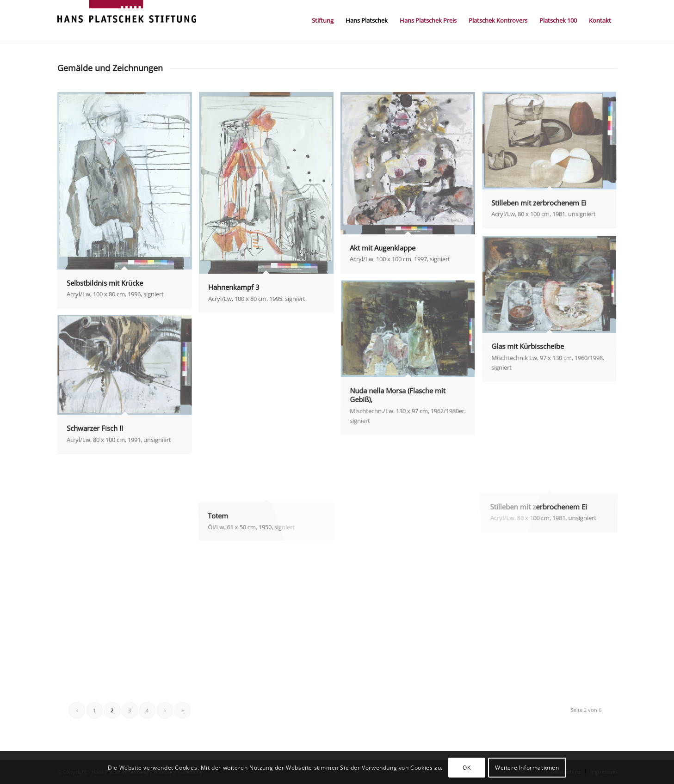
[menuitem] (323, 20)
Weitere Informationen (527, 768)
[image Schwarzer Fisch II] (128, 388)
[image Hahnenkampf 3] (270, 206)
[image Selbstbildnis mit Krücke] (128, 204)
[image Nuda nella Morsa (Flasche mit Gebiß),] (411, 362)
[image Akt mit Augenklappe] (411, 186)
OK (467, 768)
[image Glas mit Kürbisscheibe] (553, 313)
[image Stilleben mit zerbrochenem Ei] (553, 164)
